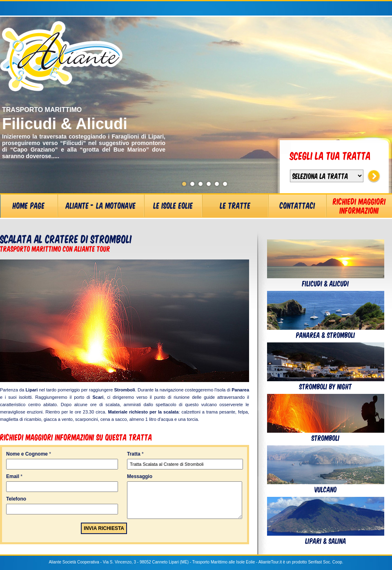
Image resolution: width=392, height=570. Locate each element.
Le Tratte (235, 205)
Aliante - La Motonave (101, 205)
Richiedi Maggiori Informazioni (359, 206)
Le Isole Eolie (173, 205)
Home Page (29, 205)
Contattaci (297, 205)
